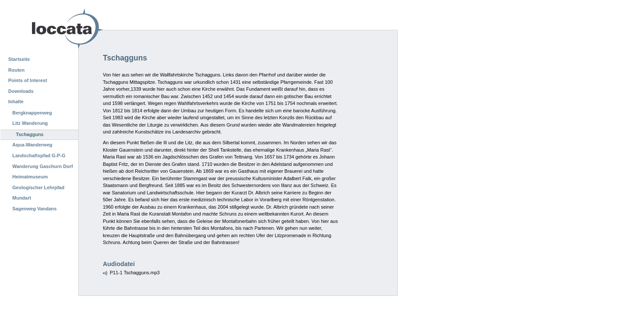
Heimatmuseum (30, 177)
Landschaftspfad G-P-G (39, 155)
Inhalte (16, 102)
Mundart (22, 198)
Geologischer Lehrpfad (38, 187)
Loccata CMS (45, 29)
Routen (16, 70)
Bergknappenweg (32, 113)
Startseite (19, 59)
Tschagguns (30, 134)
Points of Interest (28, 80)
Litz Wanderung (30, 123)
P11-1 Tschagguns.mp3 (135, 273)
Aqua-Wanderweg (33, 145)
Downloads (21, 91)
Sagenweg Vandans (35, 209)
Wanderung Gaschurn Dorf (43, 166)
